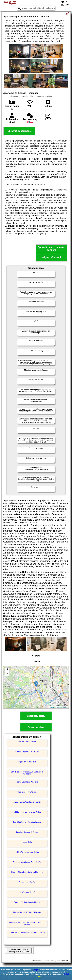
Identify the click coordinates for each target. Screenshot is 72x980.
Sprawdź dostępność (19, 131)
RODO (67, 974)
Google (35, 970)
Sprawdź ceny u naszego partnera (51, 249)
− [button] (7, 674)
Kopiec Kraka (27, 842)
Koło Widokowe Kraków (27, 892)
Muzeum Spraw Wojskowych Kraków (27, 802)
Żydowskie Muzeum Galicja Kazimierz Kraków (27, 932)
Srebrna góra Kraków (27, 882)
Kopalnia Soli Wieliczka (27, 762)
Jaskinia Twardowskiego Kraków (27, 852)
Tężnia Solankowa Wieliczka (27, 782)
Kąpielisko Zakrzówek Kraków (27, 832)
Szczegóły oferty (36, 716)
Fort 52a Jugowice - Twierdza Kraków (27, 812)
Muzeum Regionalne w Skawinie (27, 752)
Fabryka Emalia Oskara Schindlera (27, 902)
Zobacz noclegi (36, 727)
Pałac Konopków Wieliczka (27, 792)
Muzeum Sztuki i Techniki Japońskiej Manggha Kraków (27, 923)
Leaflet (51, 707)
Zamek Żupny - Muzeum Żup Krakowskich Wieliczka (27, 773)
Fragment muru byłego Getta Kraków (27, 862)
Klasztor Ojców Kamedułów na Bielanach (27, 872)
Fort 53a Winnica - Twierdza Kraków (27, 822)
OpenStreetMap (62, 707)
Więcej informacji (51, 257)
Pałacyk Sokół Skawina (27, 742)
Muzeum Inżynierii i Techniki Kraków (27, 912)
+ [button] (7, 670)
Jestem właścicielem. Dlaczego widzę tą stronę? (19, 950)
